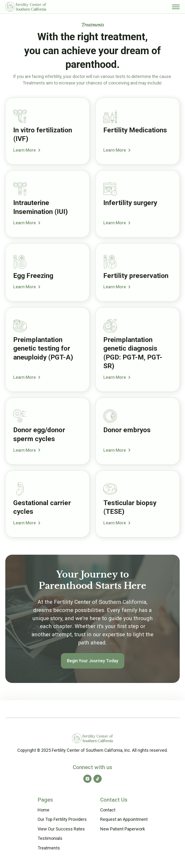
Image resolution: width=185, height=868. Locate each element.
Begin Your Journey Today (93, 661)
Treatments (49, 848)
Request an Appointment (124, 819)
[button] (176, 7)
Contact (108, 810)
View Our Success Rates (61, 829)
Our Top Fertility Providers (62, 819)
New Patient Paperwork (123, 829)
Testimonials (50, 838)
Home (43, 810)
